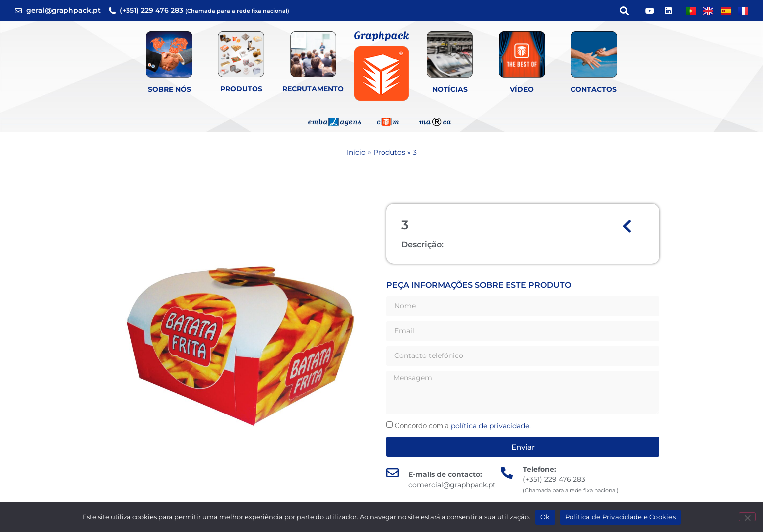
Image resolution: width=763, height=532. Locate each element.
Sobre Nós (169, 89)
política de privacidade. (491, 426)
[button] (624, 11)
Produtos (241, 89)
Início (356, 152)
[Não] (747, 517)
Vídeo (522, 89)
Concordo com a (463, 426)
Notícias (450, 89)
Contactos (594, 89)
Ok (545, 517)
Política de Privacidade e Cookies (620, 517)
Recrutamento (313, 89)
